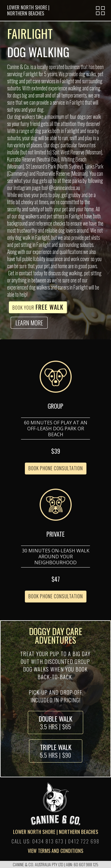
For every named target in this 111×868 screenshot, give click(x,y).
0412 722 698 (84, 841)
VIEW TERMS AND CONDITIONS (55, 851)
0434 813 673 (48, 841)
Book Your (38, 307)
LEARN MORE (29, 323)
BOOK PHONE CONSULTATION (56, 468)
